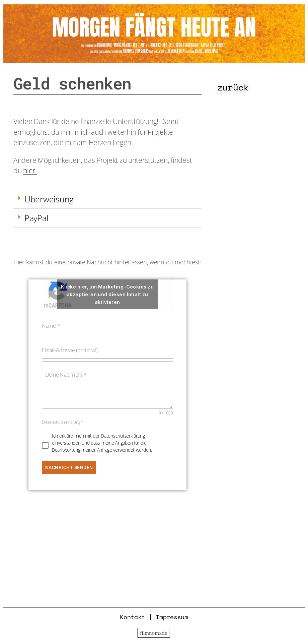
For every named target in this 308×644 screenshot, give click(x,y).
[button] (107, 199)
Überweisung (49, 199)
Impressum (172, 617)
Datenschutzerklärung (63, 422)
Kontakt (132, 617)
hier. (30, 171)
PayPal (36, 218)
